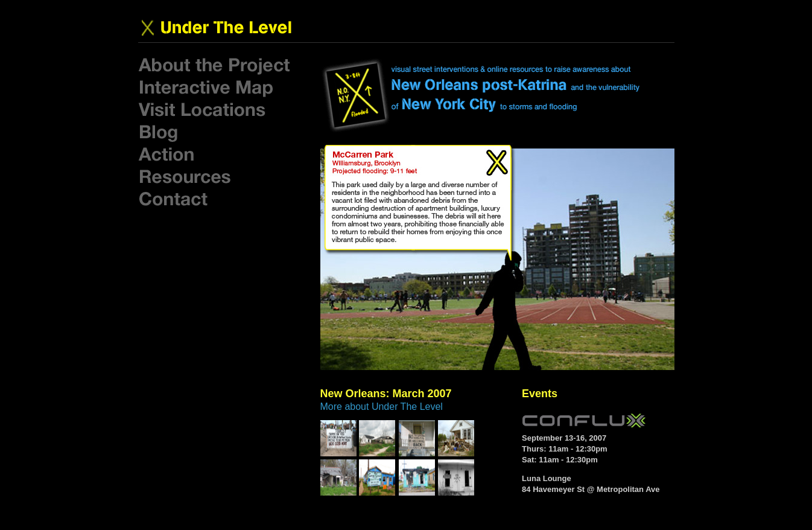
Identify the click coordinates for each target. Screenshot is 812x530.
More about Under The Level (382, 407)
